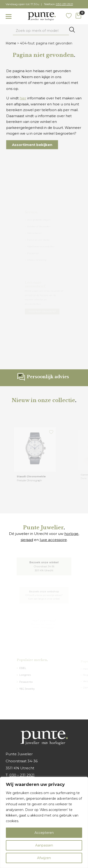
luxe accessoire (53, 540)
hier (25, 100)
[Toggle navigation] (9, 17)
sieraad (27, 540)
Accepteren (44, 833)
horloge (71, 534)
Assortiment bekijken (33, 142)
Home (11, 43)
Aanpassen (44, 845)
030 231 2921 (64, 4)
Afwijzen (44, 858)
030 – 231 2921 (22, 775)
